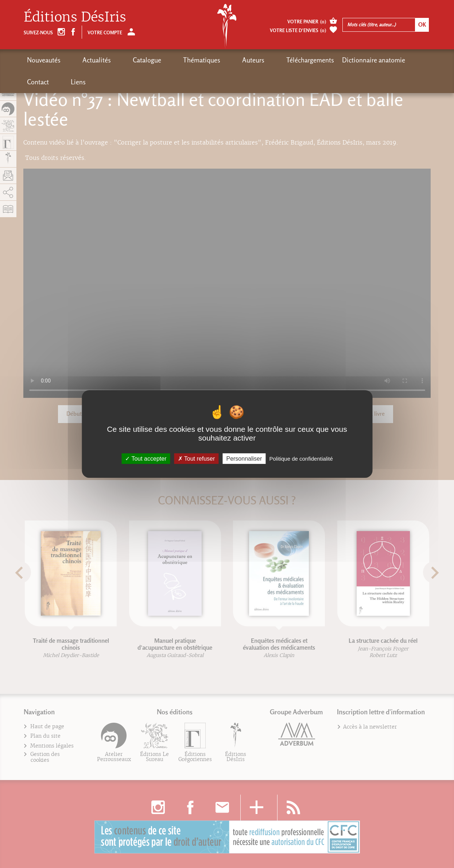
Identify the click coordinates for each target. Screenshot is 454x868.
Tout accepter (146, 459)
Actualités (83, 60)
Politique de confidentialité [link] (301, 459)
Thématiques (160, 60)
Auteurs (198, 60)
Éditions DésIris (75, 17)
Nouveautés (44, 60)
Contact (355, 60)
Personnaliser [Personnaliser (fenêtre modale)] (244, 459)
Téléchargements (241, 60)
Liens (381, 60)
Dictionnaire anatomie (304, 60)
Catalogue (119, 60)
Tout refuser (197, 459)
